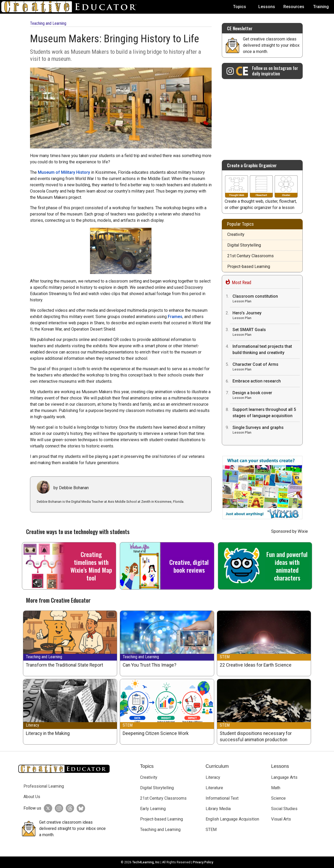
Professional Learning (44, 786)
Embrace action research (257, 381)
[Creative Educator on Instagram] (262, 71)
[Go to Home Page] (71, 7)
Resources (294, 7)
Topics (240, 7)
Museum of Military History (64, 172)
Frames (175, 317)
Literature (214, 788)
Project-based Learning (249, 267)
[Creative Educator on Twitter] (47, 808)
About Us (32, 797)
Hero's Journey (266, 316)
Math (276, 788)
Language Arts (284, 777)
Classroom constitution (266, 299)
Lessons (267, 7)
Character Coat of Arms (266, 367)
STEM (225, 657)
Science (278, 798)
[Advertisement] (262, 117)
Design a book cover (266, 396)
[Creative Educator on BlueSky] (80, 808)
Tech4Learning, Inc (146, 862)
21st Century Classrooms (250, 256)
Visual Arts (281, 819)
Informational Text (222, 798)
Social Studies (284, 809)
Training (321, 7)
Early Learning (153, 809)
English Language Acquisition (232, 819)
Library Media (218, 809)
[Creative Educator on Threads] (69, 808)
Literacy (32, 725)
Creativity (236, 234)
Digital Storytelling (244, 245)
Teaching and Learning (48, 23)
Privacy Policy (203, 862)
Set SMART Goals (266, 333)
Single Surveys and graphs (266, 430)
